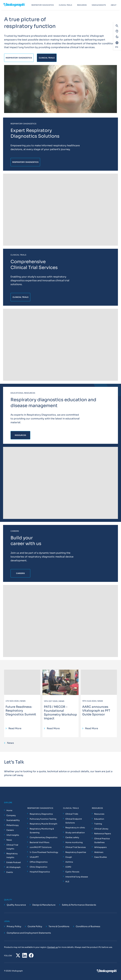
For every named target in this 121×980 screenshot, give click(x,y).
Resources (99, 814)
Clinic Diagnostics (38, 867)
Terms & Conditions (59, 927)
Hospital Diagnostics (40, 872)
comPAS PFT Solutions (41, 847)
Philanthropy (13, 825)
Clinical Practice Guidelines (102, 841)
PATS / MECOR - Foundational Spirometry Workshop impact (60, 713)
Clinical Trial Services (76, 847)
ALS (67, 882)
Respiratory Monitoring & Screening (42, 831)
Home (9, 810)
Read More (15, 728)
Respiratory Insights (12, 855)
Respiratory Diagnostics (41, 814)
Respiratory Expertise (76, 852)
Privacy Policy (14, 927)
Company (11, 815)
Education (99, 819)
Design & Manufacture (44, 905)
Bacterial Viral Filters (40, 842)
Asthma (69, 862)
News (9, 840)
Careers (10, 830)
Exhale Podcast (14, 862)
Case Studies (101, 857)
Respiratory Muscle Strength (43, 824)
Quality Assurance (16, 905)
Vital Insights (13, 835)
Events (10, 872)
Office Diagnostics (39, 862)
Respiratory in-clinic (75, 828)
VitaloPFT (34, 857)
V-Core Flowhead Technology (44, 852)
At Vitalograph (13, 867)
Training (98, 824)
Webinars (99, 852)
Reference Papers (103, 834)
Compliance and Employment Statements (29, 933)
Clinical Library (101, 829)
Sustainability (13, 820)
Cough (69, 857)
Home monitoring (74, 842)
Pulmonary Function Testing (43, 819)
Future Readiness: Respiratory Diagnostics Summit (21, 711)
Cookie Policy (35, 927)
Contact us (53, 947)
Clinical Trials (72, 814)
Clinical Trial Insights (12, 847)
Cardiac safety (72, 837)
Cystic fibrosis (72, 872)
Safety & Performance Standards (79, 905)
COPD (68, 867)
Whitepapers (100, 847)
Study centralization (75, 833)
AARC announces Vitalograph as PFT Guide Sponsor (96, 711)
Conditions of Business (88, 927)
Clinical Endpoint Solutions (74, 821)
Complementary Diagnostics (44, 837)
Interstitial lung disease (77, 877)
